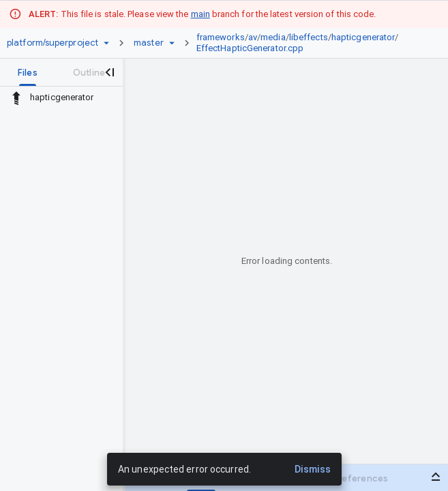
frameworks (221, 37)
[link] (310, 43)
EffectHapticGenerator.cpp (250, 48)
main (200, 14)
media (273, 37)
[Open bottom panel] (436, 477)
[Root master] (149, 43)
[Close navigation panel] (109, 72)
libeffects (309, 37)
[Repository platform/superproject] (53, 43)
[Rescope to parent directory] (16, 98)
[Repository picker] (106, 43)
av (253, 37)
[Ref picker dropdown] (172, 43)
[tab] (28, 72)
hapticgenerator (363, 37)
